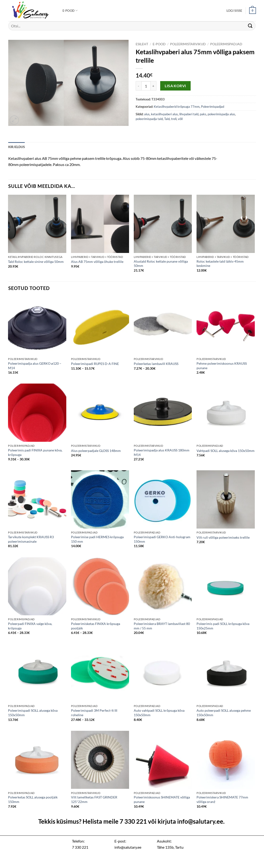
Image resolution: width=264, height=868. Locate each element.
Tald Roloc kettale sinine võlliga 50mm (36, 262)
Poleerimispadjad (226, 44)
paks (203, 114)
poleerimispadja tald (149, 119)
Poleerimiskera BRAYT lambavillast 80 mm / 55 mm (162, 626)
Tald (167, 119)
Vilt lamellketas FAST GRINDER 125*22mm (94, 799)
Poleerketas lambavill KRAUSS (156, 364)
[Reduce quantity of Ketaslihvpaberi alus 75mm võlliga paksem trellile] (138, 86)
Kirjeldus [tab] (17, 147)
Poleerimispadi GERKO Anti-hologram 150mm (162, 539)
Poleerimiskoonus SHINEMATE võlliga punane (162, 799)
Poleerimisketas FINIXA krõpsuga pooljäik (96, 626)
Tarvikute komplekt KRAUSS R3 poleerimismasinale (31, 539)
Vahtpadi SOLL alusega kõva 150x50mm (226, 451)
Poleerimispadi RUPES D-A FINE (95, 364)
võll (180, 119)
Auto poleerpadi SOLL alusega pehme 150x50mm (224, 713)
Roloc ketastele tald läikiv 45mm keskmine (220, 264)
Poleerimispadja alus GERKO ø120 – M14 (35, 366)
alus (147, 114)
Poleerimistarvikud (188, 44)
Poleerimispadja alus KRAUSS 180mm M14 (162, 452)
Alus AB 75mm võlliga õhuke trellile (97, 262)
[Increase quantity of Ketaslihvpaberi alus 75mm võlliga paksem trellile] (154, 86)
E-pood (70, 10)
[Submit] (250, 26)
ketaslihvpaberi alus (164, 114)
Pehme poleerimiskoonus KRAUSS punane (222, 366)
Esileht (142, 44)
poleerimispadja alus (221, 114)
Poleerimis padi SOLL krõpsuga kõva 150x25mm (223, 626)
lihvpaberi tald (189, 114)
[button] (234, 11)
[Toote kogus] (146, 86)
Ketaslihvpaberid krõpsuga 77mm (177, 107)
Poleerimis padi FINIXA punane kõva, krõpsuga (35, 452)
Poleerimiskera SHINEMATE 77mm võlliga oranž (222, 799)
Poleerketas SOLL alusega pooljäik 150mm (33, 799)
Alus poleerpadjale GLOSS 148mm (96, 451)
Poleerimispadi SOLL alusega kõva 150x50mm (33, 713)
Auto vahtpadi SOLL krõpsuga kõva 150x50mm (159, 713)
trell (174, 119)
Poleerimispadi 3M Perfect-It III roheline (94, 713)
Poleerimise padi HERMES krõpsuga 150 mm (97, 539)
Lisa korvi (175, 86)
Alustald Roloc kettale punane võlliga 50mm (161, 264)
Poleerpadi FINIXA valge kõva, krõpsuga (30, 626)
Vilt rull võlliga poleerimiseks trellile (223, 537)
